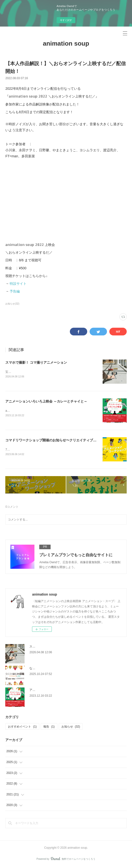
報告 (49, 727)
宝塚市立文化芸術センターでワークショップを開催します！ (44, 372)
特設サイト (18, 284)
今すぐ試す (66, 20)
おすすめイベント (22, 727)
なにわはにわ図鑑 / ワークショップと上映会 (58, 669)
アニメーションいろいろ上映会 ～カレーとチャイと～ (46, 401)
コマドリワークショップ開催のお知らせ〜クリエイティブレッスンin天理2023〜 (66, 441)
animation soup (66, 43)
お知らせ (71, 727)
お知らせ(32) (12, 304)
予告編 (15, 291)
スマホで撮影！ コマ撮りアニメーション (36, 362)
